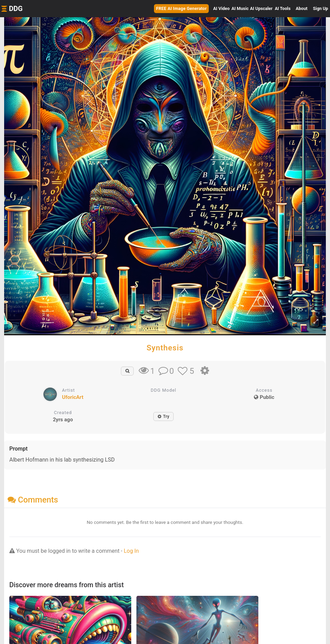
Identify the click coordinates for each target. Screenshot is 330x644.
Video (221, 8)
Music (240, 8)
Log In (131, 551)
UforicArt (73, 397)
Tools (283, 8)
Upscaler (261, 8)
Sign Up (321, 8)
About (302, 8)
